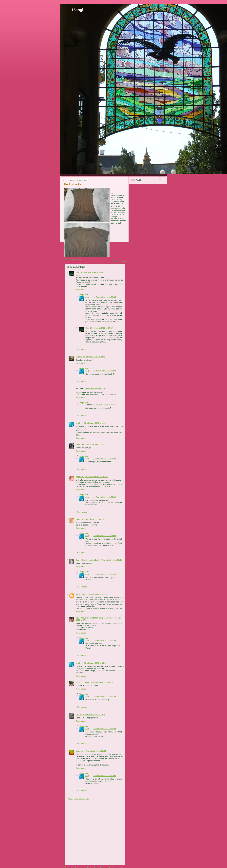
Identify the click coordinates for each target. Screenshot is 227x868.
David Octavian (83, 682)
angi (87, 297)
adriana (79, 751)
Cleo (78, 272)
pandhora (80, 477)
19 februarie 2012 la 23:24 (95, 751)
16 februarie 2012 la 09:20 (92, 272)
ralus (78, 519)
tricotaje (123, 261)
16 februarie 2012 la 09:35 (94, 357)
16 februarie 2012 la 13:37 (96, 477)
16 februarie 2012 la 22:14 (93, 519)
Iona (78, 444)
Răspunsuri (84, 295)
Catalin (79, 357)
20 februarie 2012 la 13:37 (105, 776)
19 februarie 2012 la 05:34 (105, 536)
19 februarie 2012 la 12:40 (101, 682)
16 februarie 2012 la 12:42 (92, 444)
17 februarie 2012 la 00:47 (97, 594)
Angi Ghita (81, 594)
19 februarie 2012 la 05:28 (105, 459)
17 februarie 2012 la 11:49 (104, 405)
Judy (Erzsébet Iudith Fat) (87, 560)
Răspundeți (81, 290)
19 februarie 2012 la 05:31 (105, 497)
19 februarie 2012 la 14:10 (94, 715)
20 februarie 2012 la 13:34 (105, 696)
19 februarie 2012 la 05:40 (95, 663)
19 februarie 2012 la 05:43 (105, 640)
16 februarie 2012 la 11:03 (105, 297)
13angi (77, 10)
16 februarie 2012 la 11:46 (95, 423)
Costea (79, 715)
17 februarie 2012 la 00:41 (111, 560)
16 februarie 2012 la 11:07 (105, 371)
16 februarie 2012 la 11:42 (95, 389)
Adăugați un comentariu (78, 799)
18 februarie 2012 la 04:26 (101, 328)
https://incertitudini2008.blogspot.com (93, 618)
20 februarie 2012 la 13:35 (105, 729)
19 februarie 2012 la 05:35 (105, 574)
